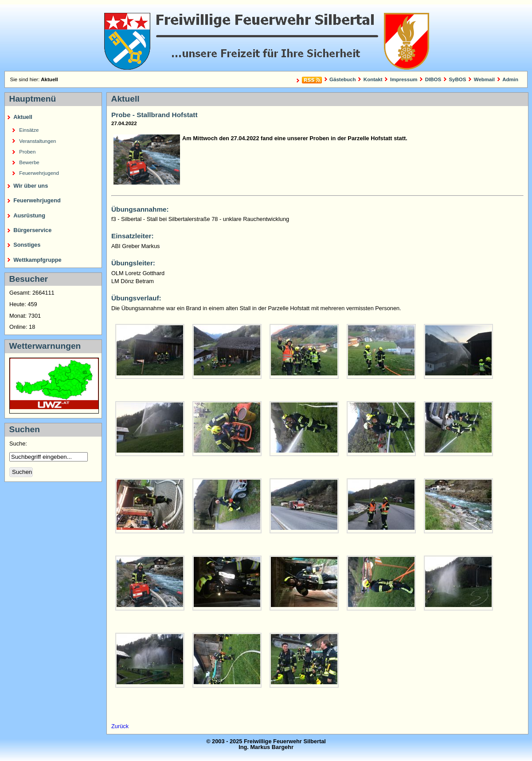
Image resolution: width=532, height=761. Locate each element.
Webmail (484, 79)
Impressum (404, 79)
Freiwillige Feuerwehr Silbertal (266, 38)
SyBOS (457, 79)
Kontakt (373, 79)
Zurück (120, 726)
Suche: (19, 444)
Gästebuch (343, 79)
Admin (510, 79)
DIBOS (433, 79)
